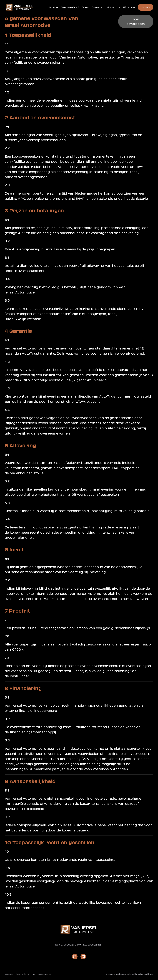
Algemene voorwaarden (41, 974)
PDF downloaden (136, 21)
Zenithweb (149, 974)
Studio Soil (130, 974)
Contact (145, 7)
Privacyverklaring (22, 974)
